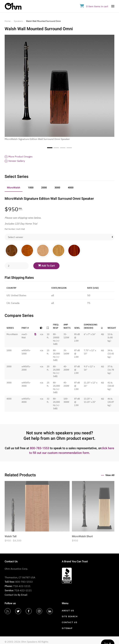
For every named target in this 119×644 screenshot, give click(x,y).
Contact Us (70, 622)
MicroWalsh (14, 188)
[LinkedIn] (50, 611)
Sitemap (67, 628)
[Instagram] (39, 611)
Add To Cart (46, 266)
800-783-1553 (40, 448)
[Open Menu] (113, 6)
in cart (94, 6)
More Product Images (19, 157)
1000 (31, 188)
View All (110, 475)
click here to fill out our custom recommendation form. (72, 451)
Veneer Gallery (15, 161)
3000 (57, 188)
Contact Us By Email (16, 595)
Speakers (18, 21)
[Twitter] (18, 611)
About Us (68, 611)
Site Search (70, 616)
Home (8, 21)
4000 (71, 188)
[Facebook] (29, 611)
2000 (44, 188)
